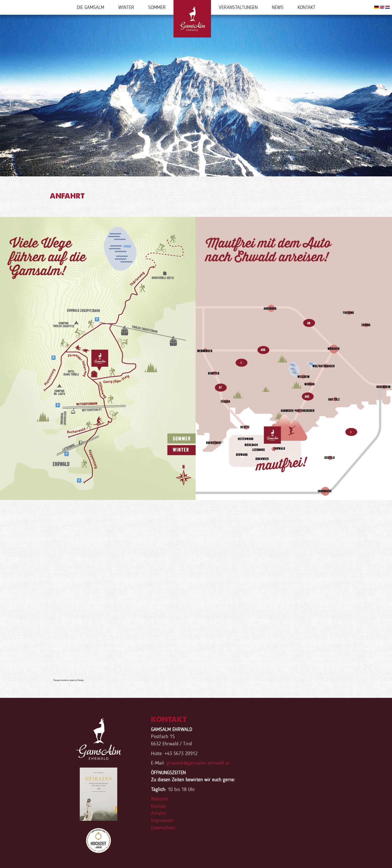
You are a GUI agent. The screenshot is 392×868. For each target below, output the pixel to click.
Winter (126, 7)
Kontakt (306, 7)
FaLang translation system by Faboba (68, 680)
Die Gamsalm (90, 7)
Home (192, 19)
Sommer (157, 7)
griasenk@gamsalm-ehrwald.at (198, 763)
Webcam (160, 799)
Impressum (162, 820)
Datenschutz (163, 828)
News (278, 7)
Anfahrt (159, 813)
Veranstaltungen (238, 7)
